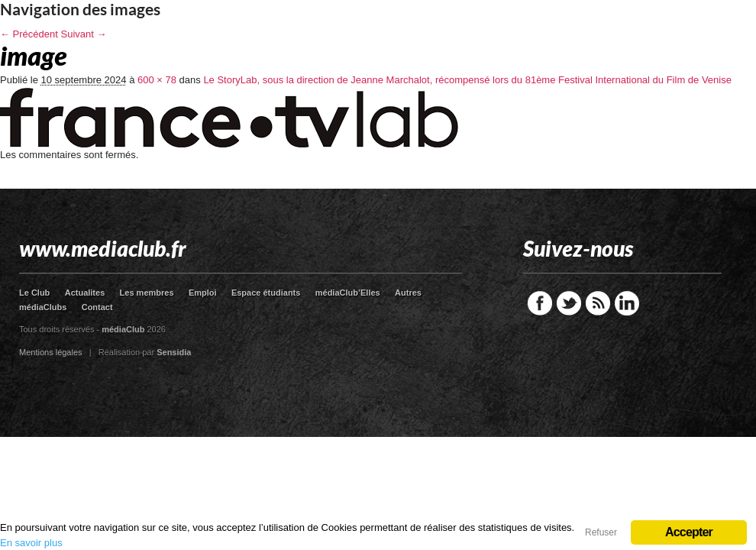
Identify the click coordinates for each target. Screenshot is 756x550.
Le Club (34, 293)
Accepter (689, 532)
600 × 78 (157, 80)
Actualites (85, 293)
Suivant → (84, 34)
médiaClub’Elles (348, 293)
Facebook (540, 303)
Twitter (569, 303)
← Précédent (29, 34)
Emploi (203, 293)
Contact (97, 307)
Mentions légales (51, 352)
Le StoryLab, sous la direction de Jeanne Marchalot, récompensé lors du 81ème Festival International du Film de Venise (467, 80)
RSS (598, 303)
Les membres (147, 293)
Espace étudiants (266, 293)
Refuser (601, 532)
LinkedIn (627, 303)
